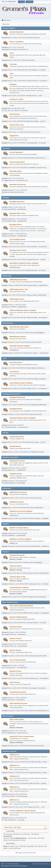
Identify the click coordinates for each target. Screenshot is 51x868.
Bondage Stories (16, 225)
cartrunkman (44, 247)
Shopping (13, 84)
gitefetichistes (23, 209)
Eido (33, 60)
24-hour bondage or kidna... (9, 221)
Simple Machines (15, 864)
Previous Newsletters (17, 162)
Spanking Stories (16, 474)
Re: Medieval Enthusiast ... (31, 270)
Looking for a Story (16, 99)
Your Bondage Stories (17, 239)
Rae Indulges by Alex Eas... (9, 634)
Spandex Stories (16, 671)
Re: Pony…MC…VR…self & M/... (11, 111)
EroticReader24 (39, 508)
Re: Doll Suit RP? (32, 498)
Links (12, 73)
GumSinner (43, 379)
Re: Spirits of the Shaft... (34, 783)
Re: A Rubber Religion (30, 368)
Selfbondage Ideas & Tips (19, 289)
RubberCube (41, 368)
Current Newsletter (16, 152)
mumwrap (22, 820)
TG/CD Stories (15, 682)
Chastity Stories (15, 446)
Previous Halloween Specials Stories (23, 811)
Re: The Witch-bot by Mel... (34, 762)
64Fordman (20, 728)
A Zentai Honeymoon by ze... (32, 678)
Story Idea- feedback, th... (9, 535)
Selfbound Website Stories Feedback (23, 310)
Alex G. (44, 121)
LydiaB (44, 623)
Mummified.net (14, 350)
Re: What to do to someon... (32, 442)
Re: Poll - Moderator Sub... (9, 733)
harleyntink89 (22, 535)
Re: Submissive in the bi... (34, 584)
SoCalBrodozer (23, 668)
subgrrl (44, 783)
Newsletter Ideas (16, 171)
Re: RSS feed (28, 38)
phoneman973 (24, 427)
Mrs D (44, 442)
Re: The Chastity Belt (31, 452)
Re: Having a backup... (32, 285)
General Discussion (17, 32)
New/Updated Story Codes (9, 49)
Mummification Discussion (19, 327)
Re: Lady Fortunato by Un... (9, 820)
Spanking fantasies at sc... (9, 470)
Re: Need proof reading (31, 379)
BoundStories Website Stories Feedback (24, 263)
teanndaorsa (44, 318)
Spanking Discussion (17, 461)
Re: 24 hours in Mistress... (31, 247)
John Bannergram (23, 796)
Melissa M (46, 546)
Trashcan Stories (16, 566)
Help (34, 864)
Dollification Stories (17, 502)
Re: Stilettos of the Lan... (31, 389)
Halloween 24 (14, 765)
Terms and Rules (40, 864)
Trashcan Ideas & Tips (18, 577)
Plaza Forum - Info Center (13, 827)
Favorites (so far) (28, 132)
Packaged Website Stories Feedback (23, 418)
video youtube (30, 562)
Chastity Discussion (17, 437)
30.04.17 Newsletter (29, 168)
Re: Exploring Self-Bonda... (9, 209)
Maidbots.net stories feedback (20, 539)
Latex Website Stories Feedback (21, 383)
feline (45, 656)
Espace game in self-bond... (10, 307)
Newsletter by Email (7, 192)
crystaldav (43, 70)
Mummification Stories (18, 337)
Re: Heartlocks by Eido (33, 746)
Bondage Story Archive (18, 250)
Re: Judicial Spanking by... (9, 483)
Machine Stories (15, 650)
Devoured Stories (16, 627)
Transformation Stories (18, 692)
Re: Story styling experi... (32, 143)
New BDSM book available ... (32, 121)
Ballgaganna (41, 333)
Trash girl (19, 559)
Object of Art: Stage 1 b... (33, 353)
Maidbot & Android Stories (19, 528)
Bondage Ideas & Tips (17, 213)
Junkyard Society (44, 573)
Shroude (39, 414)
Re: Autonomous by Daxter (34, 656)
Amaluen (42, 452)
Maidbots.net (13, 543)
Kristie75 (39, 342)
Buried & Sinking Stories (18, 617)
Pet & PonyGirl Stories (18, 660)
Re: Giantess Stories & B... (32, 81)
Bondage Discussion (17, 202)
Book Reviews (15, 114)
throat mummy (31, 342)
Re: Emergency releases (30, 295)
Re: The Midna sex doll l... (31, 96)
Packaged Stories (16, 409)
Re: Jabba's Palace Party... (34, 773)
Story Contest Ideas (17, 720)
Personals (13, 64)
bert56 (44, 260)
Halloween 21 (14, 800)
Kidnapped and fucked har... (10, 236)
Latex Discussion (16, 362)
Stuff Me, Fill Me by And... (9, 700)
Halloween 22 (14, 787)
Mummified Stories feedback (20, 346)
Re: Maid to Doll (28, 508)
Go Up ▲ (48, 864)
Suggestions (14, 136)
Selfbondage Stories (17, 299)
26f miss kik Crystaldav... (31, 70)
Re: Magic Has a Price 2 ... (34, 807)
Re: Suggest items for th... (9, 180)
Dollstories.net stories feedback (21, 511)
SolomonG (44, 81)
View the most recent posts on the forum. (15, 840)
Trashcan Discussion (17, 555)
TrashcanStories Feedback (19, 588)
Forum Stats (9, 831)
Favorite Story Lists (17, 125)
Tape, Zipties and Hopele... (31, 318)
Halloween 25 (14, 755)
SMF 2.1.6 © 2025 (6, 864)
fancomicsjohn (23, 646)
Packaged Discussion (17, 397)
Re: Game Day (31, 414)
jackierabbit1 (22, 483)
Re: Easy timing (31, 333)
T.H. (44, 807)
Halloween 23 (14, 776)
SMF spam (19, 853)
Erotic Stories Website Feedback (21, 606)
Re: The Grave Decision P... (32, 623)
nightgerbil (46, 518)
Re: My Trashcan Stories (31, 573)
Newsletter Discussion (18, 185)
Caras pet (37, 38)
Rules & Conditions (17, 42)
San (41, 96)
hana (40, 498)
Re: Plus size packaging (30, 405)
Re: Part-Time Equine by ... (9, 668)
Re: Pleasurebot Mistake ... (34, 546)
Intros (12, 53)
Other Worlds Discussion (19, 703)
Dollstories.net (14, 515)
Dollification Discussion (18, 492)
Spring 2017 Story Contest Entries (22, 736)
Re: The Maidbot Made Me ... (10, 427)
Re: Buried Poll (31, 711)
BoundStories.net (15, 267)
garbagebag (39, 562)
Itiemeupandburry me (43, 711)
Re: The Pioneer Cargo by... (33, 518)
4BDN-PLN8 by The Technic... (32, 613)
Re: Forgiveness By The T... (32, 260)
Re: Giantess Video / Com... (9, 646)
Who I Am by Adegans (31, 688)
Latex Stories (14, 372)
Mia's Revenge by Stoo (31, 597)
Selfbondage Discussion (18, 280)
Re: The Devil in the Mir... (9, 796)
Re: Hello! (27, 60)
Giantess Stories (16, 638)
